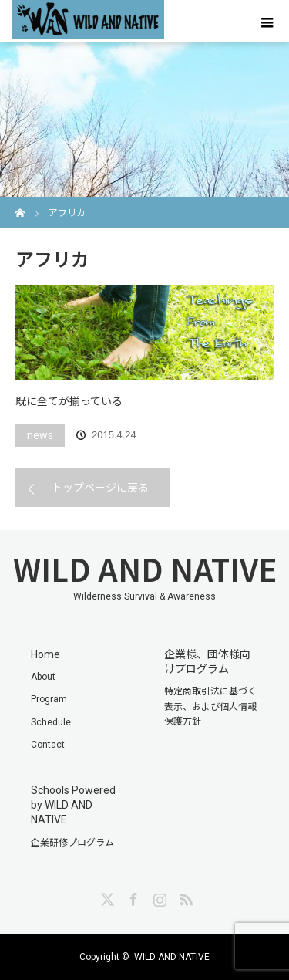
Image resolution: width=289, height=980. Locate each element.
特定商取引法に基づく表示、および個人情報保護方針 (210, 706)
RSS (184, 897)
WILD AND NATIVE (145, 569)
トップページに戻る (100, 488)
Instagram (158, 897)
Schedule (51, 722)
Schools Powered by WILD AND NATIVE (73, 805)
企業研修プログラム (72, 843)
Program (49, 699)
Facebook (132, 897)
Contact (48, 745)
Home (45, 654)
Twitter (106, 897)
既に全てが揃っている (69, 401)
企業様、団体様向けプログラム (207, 662)
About (43, 677)
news (40, 435)
